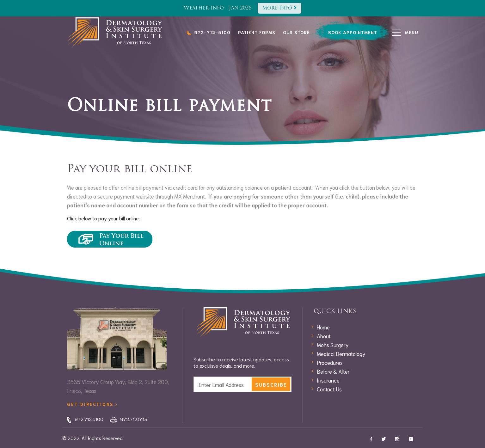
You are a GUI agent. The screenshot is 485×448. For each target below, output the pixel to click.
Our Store (296, 32)
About (324, 336)
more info (279, 8)
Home (323, 327)
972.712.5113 (129, 419)
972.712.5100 (85, 419)
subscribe (271, 384)
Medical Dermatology (341, 353)
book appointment (353, 32)
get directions (92, 404)
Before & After (333, 371)
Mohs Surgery (333, 345)
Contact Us (329, 389)
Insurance (328, 380)
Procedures (330, 362)
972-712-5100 (209, 32)
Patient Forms (257, 32)
